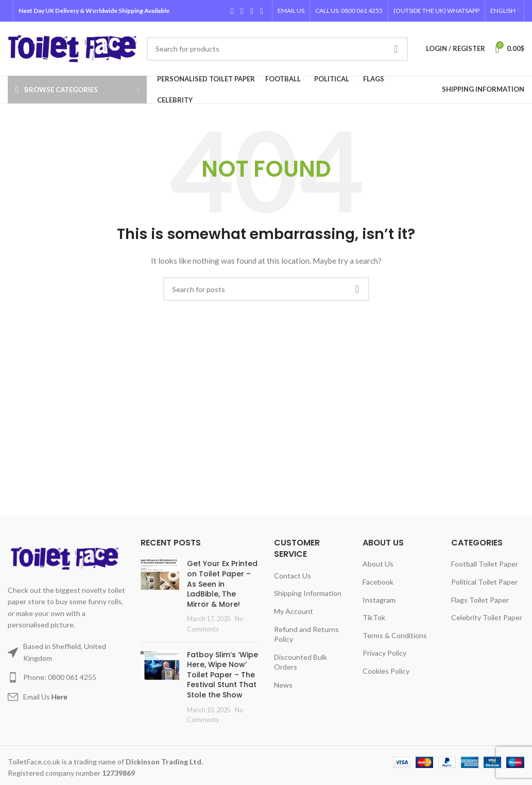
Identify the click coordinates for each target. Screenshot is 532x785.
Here (59, 697)
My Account (294, 611)
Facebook (378, 582)
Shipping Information (308, 593)
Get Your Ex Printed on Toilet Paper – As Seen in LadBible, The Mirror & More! (222, 584)
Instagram (379, 600)
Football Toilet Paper (485, 564)
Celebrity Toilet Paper (487, 617)
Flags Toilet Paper (480, 600)
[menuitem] (504, 11)
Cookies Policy (386, 671)
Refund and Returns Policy (306, 634)
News (283, 685)
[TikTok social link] (262, 11)
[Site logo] (72, 48)
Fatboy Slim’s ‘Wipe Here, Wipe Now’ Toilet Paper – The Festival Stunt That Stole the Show (222, 675)
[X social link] (242, 11)
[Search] (277, 49)
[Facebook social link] (232, 11)
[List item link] (66, 677)
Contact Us (293, 576)
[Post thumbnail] (160, 596)
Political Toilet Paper (484, 582)
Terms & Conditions (395, 635)
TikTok (374, 617)
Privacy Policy (384, 653)
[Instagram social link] (252, 11)
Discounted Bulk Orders (301, 662)
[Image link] (66, 558)
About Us (378, 564)
